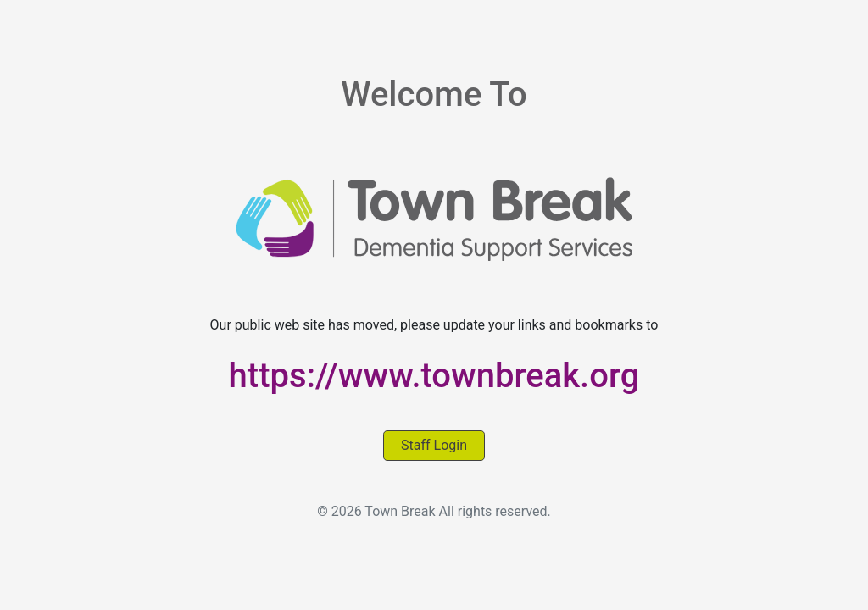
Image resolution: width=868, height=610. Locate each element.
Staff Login (434, 445)
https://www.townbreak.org (434, 376)
